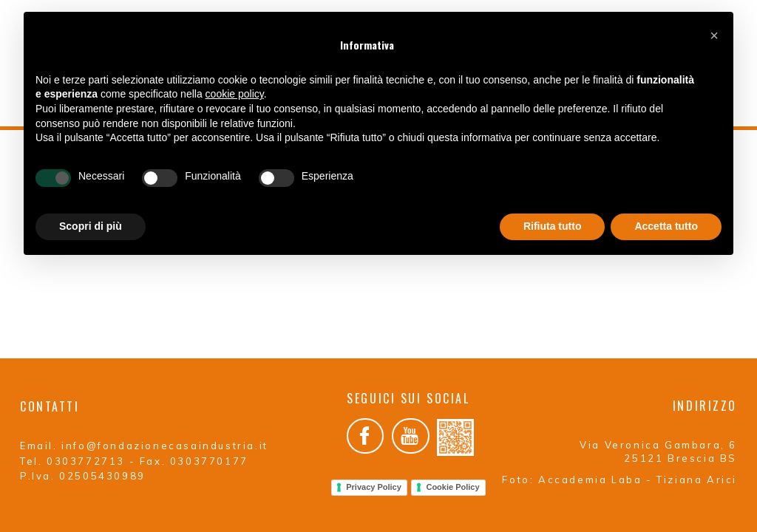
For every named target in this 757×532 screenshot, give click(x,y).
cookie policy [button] (235, 94)
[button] (714, 35)
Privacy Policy (374, 475)
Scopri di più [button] (91, 226)
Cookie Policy (452, 475)
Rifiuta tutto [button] (553, 226)
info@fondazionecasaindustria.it (165, 434)
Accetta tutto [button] (666, 226)
